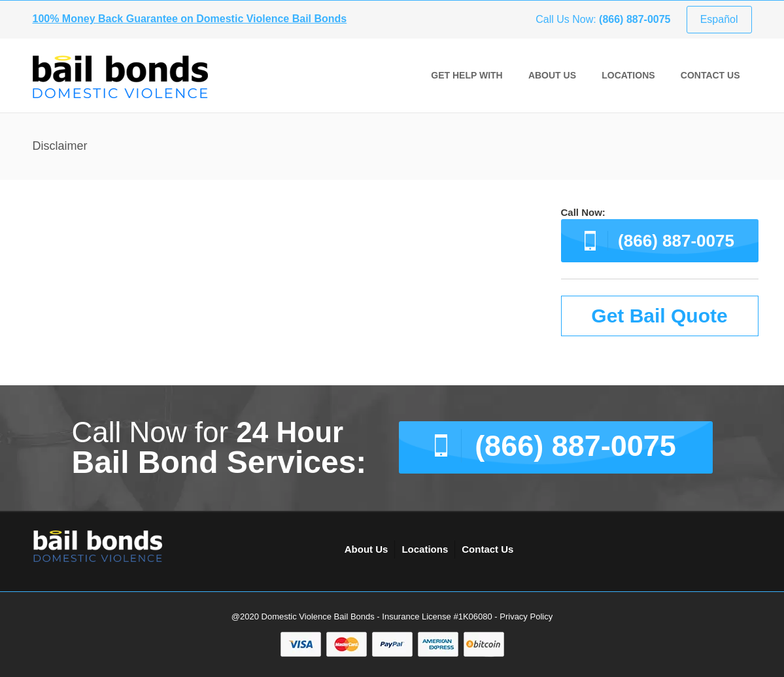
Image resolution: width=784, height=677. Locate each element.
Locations (628, 75)
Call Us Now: (603, 19)
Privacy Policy (526, 616)
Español (719, 19)
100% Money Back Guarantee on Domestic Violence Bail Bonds (190, 19)
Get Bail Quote (659, 316)
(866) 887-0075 (676, 241)
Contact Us (710, 75)
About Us (552, 75)
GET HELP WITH (467, 75)
